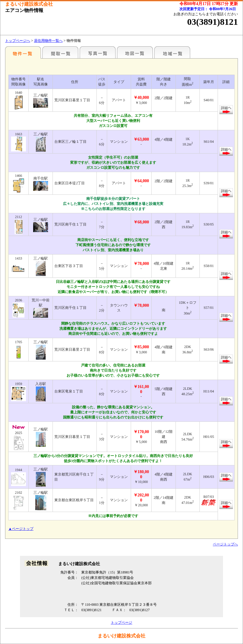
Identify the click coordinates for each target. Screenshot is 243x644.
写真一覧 (98, 52)
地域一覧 (172, 52)
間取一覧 (60, 52)
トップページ (121, 622)
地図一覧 (135, 52)
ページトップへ (225, 544)
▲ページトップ (21, 529)
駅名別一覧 (23, 52)
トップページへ (18, 41)
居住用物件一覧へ (48, 41)
